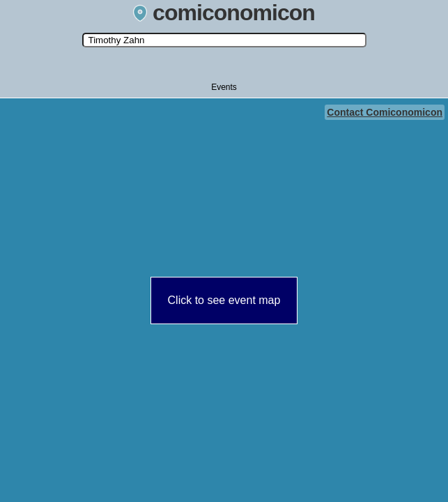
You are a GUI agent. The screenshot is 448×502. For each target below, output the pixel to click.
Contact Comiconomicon (385, 112)
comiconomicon (224, 13)
